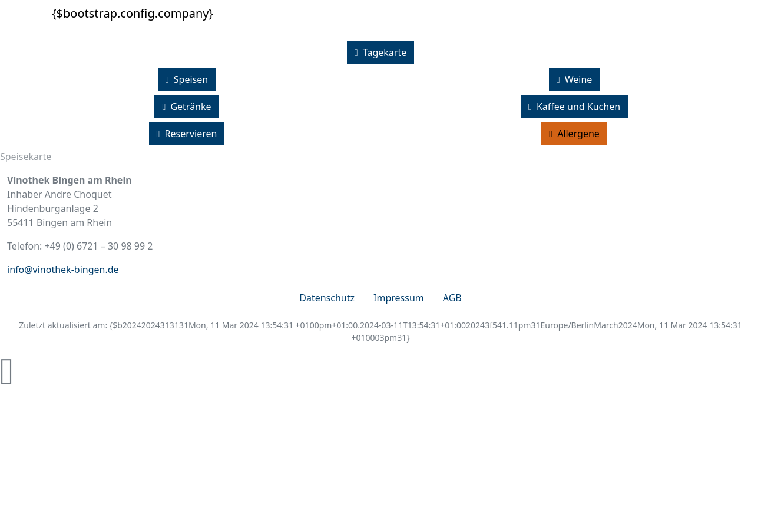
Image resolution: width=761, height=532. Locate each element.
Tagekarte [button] (380, 52)
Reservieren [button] (187, 134)
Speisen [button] (187, 79)
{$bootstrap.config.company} (133, 13)
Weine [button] (575, 79)
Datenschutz (327, 298)
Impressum (399, 298)
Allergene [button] (574, 134)
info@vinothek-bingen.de (63, 270)
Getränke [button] (186, 107)
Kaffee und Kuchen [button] (574, 107)
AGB (452, 298)
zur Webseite (390, 516)
